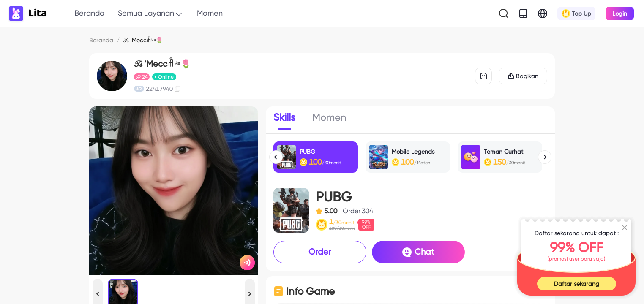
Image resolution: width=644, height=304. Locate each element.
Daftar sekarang (577, 284)
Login (620, 14)
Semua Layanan (151, 14)
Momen (210, 13)
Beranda (89, 13)
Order (320, 252)
